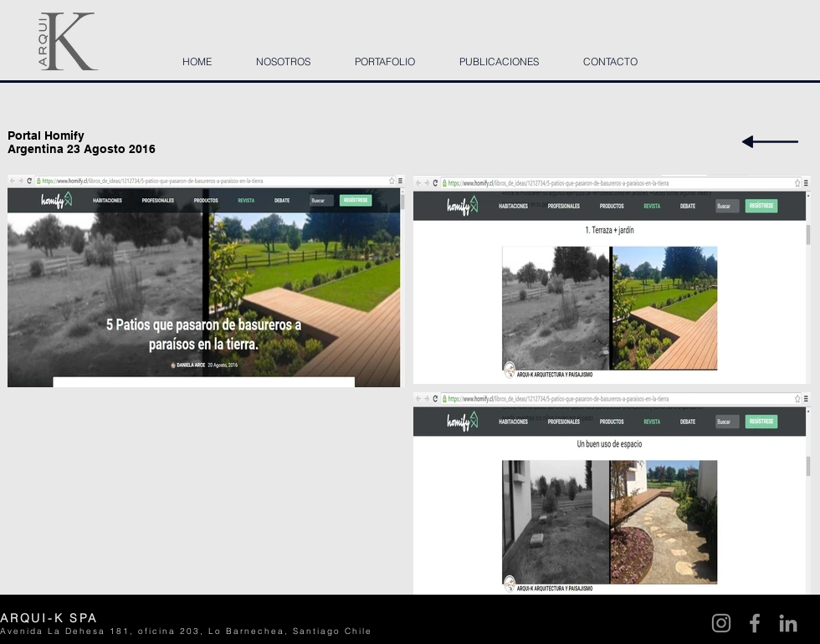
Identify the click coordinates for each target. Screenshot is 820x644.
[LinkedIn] (788, 623)
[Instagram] (721, 623)
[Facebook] (755, 623)
